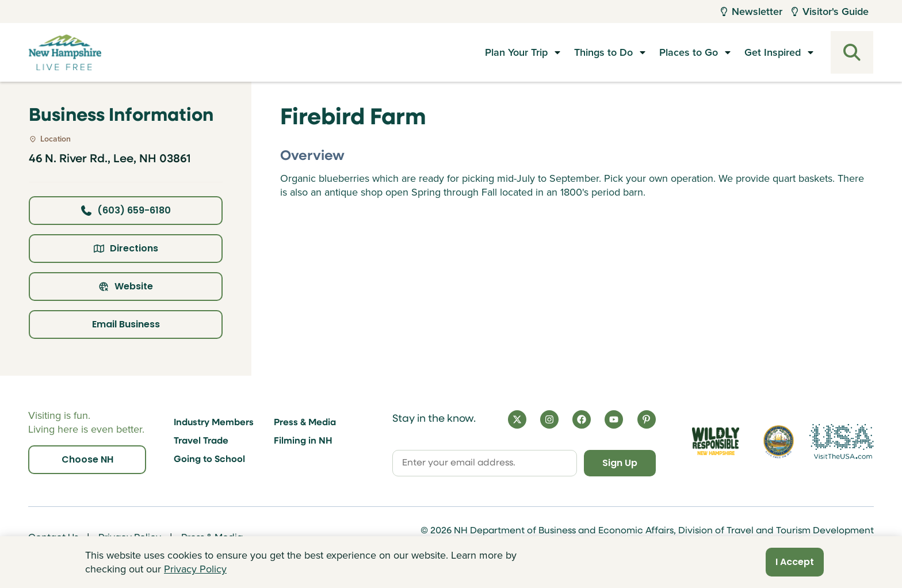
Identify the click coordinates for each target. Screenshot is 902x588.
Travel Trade (201, 441)
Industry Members (214, 423)
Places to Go (689, 52)
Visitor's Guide (830, 12)
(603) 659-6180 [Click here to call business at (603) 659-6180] (126, 210)
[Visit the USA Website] (842, 442)
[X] (517, 419)
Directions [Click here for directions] (126, 248)
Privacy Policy (195, 569)
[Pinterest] (647, 419)
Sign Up (620, 463)
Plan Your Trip (516, 52)
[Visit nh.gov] (779, 441)
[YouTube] (614, 419)
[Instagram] (549, 419)
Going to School (209, 460)
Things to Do (603, 52)
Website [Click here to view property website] (126, 286)
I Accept (795, 562)
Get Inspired (773, 52)
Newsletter (752, 12)
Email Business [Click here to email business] (126, 324)
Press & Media (305, 423)
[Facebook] (582, 419)
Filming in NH (303, 441)
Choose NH (87, 459)
